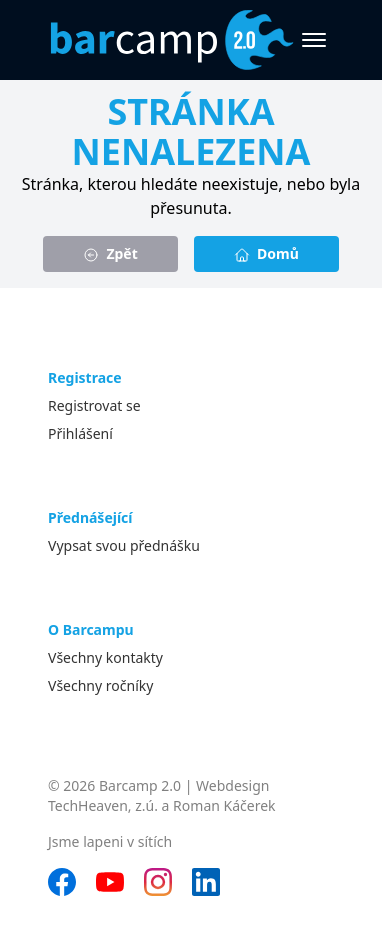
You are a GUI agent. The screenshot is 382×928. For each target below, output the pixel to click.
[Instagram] (158, 882)
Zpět (110, 253)
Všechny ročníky (100, 685)
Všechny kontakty (105, 657)
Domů (266, 253)
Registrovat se (94, 405)
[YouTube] (110, 882)
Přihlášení (80, 433)
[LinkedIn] (206, 882)
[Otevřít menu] (314, 40)
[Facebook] (62, 882)
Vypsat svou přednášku (124, 545)
